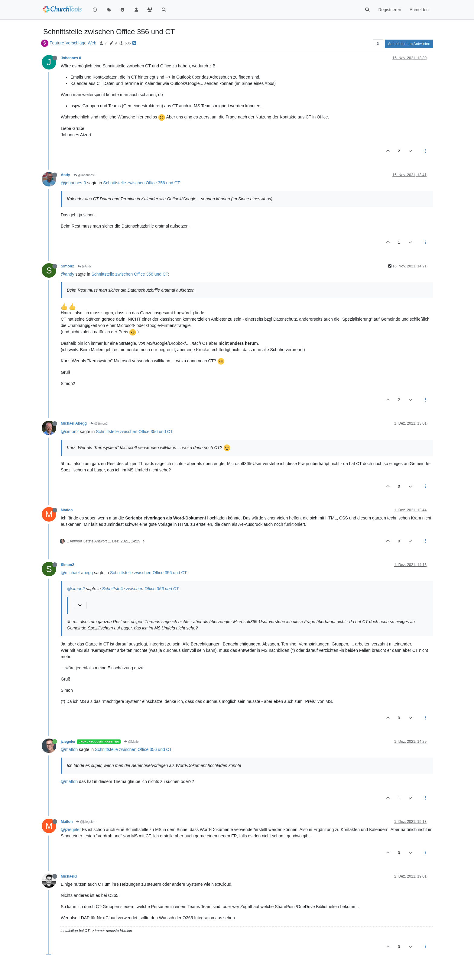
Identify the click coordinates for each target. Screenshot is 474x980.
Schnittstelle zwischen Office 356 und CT (141, 183)
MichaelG (69, 876)
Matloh (67, 510)
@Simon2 (99, 424)
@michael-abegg (77, 573)
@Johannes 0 (85, 175)
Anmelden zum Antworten (409, 44)
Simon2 (67, 266)
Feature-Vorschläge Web (73, 43)
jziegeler (68, 742)
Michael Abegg (74, 423)
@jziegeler (85, 822)
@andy (68, 274)
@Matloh (132, 742)
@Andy (85, 266)
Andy (65, 175)
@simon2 (70, 432)
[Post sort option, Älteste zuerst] (378, 44)
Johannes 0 (71, 58)
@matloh (69, 749)
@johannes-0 (73, 183)
